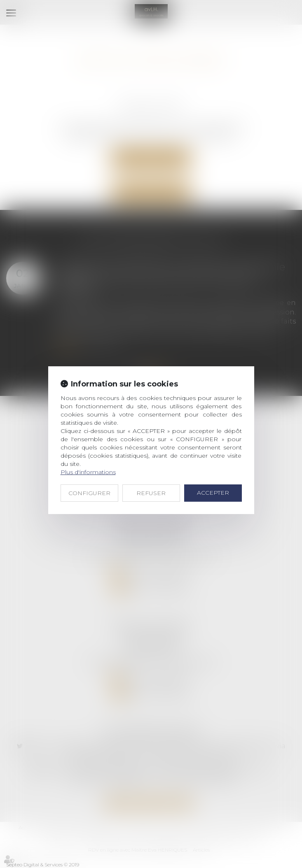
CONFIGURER (89, 493)
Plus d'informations (88, 472)
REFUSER (151, 493)
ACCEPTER (213, 493)
